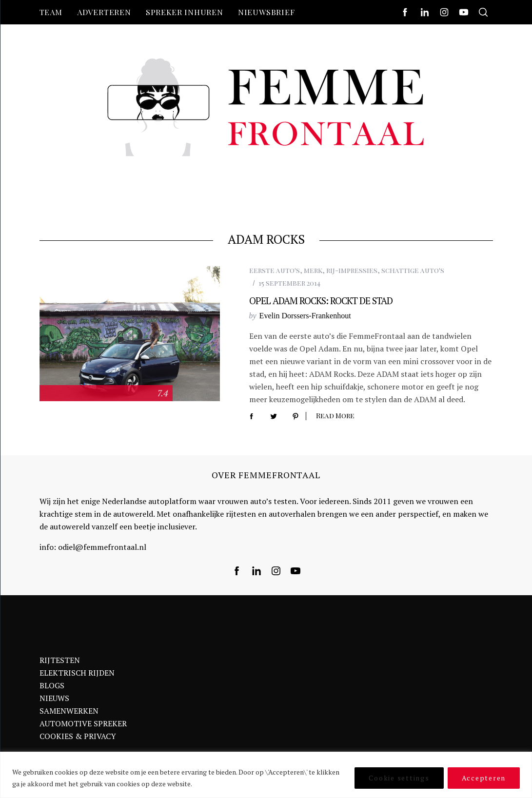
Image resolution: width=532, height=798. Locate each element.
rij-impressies (352, 270)
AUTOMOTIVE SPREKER (83, 723)
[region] (266, 775)
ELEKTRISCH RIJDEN (77, 673)
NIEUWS (54, 698)
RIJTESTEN (60, 660)
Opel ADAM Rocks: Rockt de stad (321, 301)
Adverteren (104, 12)
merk (313, 270)
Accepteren (484, 778)
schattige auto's (413, 270)
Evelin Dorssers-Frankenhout (305, 316)
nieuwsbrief (266, 12)
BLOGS (52, 685)
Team (51, 12)
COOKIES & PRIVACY (78, 736)
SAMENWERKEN (69, 711)
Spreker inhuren (185, 12)
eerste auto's (275, 270)
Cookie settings (399, 778)
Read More (335, 416)
